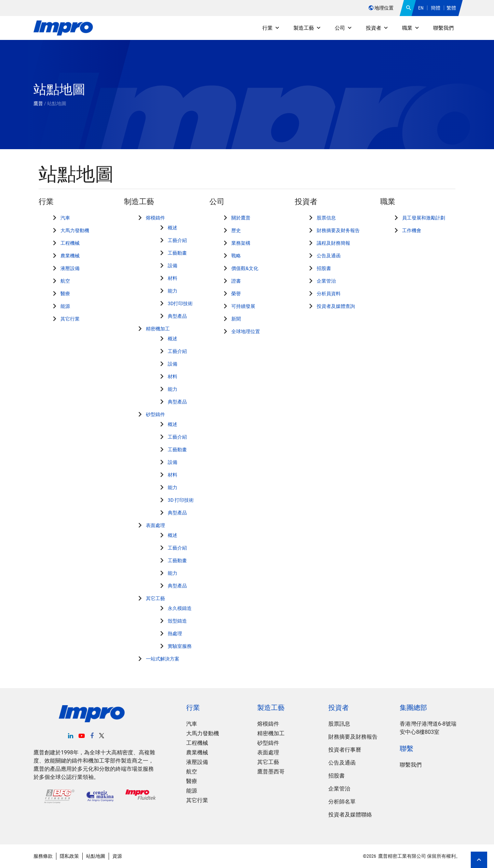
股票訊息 (339, 724)
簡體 (436, 8)
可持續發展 (243, 306)
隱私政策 (69, 856)
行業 (271, 28)
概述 (173, 228)
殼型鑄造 (177, 621)
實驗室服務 (180, 646)
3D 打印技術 (181, 500)
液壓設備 (70, 268)
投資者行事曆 (345, 750)
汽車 (65, 218)
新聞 (236, 319)
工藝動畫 (177, 253)
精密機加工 (158, 329)
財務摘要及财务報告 (338, 230)
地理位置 (381, 8)
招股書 (324, 268)
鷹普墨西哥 (271, 772)
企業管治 (326, 281)
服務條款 (43, 856)
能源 (65, 306)
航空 (65, 281)
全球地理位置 (246, 331)
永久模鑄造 (180, 608)
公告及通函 (329, 256)
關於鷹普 (241, 218)
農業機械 (70, 256)
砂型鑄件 (155, 414)
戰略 (236, 256)
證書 (236, 281)
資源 (117, 856)
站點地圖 (96, 856)
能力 (173, 291)
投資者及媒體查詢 (336, 306)
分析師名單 (342, 802)
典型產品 (177, 316)
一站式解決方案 (163, 659)
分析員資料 (329, 294)
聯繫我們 (443, 28)
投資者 (377, 28)
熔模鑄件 (155, 218)
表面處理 (155, 525)
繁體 (451, 8)
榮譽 (236, 294)
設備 (173, 266)
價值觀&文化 (245, 268)
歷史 (236, 230)
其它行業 (70, 319)
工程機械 (70, 243)
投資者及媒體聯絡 (350, 815)
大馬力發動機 (75, 230)
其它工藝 (155, 598)
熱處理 (175, 634)
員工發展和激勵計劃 (424, 218)
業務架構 (241, 243)
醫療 (65, 294)
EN (421, 8)
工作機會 (412, 230)
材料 (173, 278)
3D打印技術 (180, 303)
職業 (411, 28)
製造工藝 (307, 28)
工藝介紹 (177, 240)
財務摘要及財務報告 (353, 737)
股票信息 (326, 218)
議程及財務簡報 (333, 243)
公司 (344, 28)
